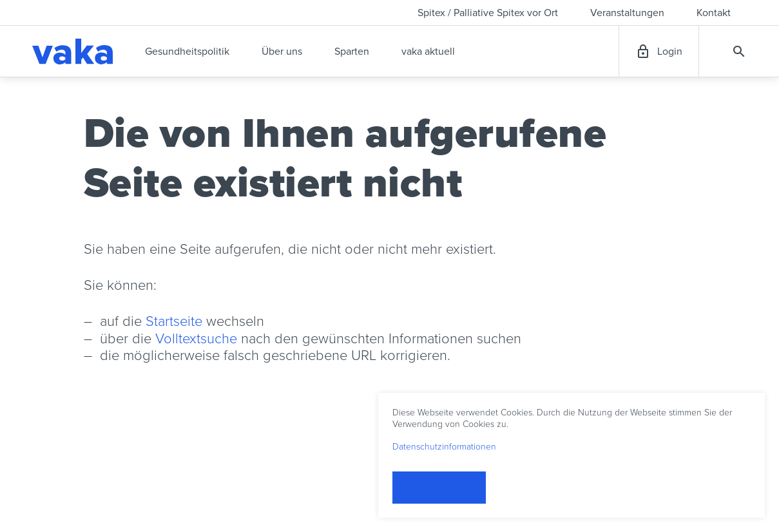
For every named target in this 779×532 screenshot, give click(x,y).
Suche (739, 52)
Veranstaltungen (627, 13)
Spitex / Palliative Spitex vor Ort (488, 13)
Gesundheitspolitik (187, 52)
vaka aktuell (428, 52)
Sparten (352, 52)
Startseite (174, 321)
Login (670, 52)
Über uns (282, 52)
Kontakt (714, 13)
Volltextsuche (196, 339)
